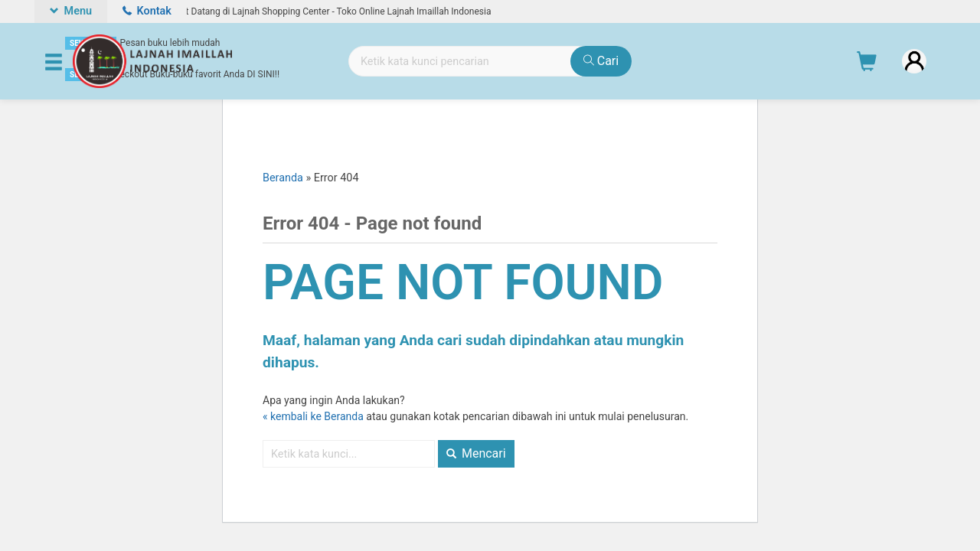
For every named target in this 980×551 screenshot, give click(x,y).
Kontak (147, 11)
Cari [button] (601, 61)
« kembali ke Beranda (313, 416)
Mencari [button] (476, 453)
